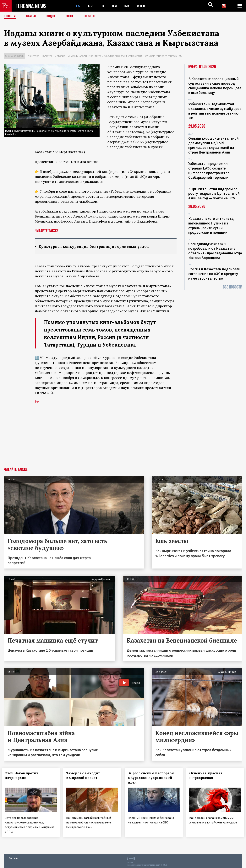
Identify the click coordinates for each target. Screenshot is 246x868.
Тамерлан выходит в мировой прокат (85, 776)
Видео (52, 16)
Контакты (14, 857)
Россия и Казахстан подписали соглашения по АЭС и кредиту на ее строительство (214, 274)
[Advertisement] (123, 439)
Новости (10, 16)
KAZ (79, 6)
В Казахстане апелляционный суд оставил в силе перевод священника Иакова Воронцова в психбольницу (215, 86)
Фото (71, 16)
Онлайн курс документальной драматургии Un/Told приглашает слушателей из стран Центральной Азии (213, 145)
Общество (34, 56)
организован (103, 363)
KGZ (91, 6)
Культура (47, 56)
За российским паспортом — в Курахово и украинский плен (153, 778)
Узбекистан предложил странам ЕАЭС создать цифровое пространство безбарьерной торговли (209, 170)
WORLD (144, 6)
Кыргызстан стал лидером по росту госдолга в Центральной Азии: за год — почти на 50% (214, 193)
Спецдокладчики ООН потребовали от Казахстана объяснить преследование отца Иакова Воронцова (215, 251)
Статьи (32, 16)
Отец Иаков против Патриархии (24, 776)
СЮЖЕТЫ (92, 16)
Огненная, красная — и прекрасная (210, 776)
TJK (104, 6)
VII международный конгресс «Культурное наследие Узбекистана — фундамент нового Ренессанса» (125, 56)
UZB (129, 6)
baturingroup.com (152, 864)
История (60, 56)
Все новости (232, 287)
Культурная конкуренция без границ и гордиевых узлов (97, 247)
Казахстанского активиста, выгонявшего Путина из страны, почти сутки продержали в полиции (211, 225)
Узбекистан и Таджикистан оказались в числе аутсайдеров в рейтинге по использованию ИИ (215, 111)
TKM (116, 6)
